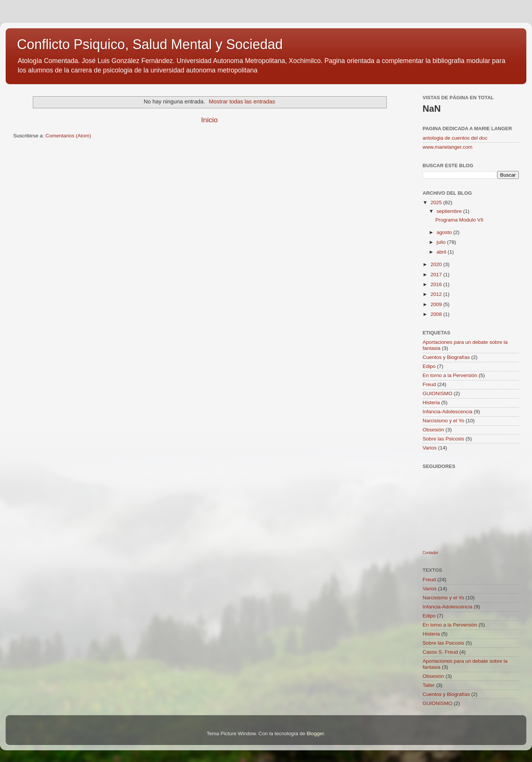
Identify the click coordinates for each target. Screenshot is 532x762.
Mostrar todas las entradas (242, 102)
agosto (445, 232)
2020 (437, 264)
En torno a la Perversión (450, 375)
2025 (437, 202)
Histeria (431, 403)
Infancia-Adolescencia (447, 412)
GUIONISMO (437, 393)
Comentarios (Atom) (68, 136)
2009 (437, 304)
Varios (430, 448)
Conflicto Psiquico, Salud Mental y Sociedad (150, 44)
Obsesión (433, 430)
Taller (429, 685)
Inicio (209, 120)
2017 (437, 275)
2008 (437, 314)
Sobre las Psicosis (443, 439)
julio (442, 242)
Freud (429, 384)
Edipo (429, 366)
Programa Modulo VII (460, 220)
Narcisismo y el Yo (443, 421)
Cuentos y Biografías (446, 357)
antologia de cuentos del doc (455, 138)
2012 (437, 294)
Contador (430, 553)
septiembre (450, 211)
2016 (437, 284)
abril (442, 252)
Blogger (315, 734)
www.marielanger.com (447, 147)
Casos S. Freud (440, 652)
